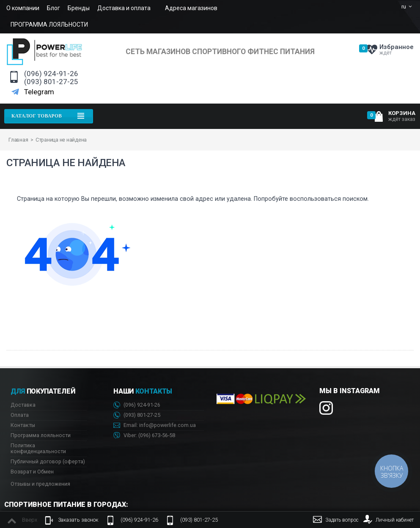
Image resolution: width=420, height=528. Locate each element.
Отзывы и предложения (40, 484)
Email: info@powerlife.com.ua (155, 425)
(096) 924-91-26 (51, 74)
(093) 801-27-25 (51, 82)
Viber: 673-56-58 (144, 436)
